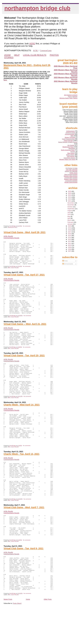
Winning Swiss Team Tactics (69, 98)
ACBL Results (8, 236)
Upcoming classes (70, 158)
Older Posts (48, 634)
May (69, 216)
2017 (70, 232)
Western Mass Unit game (67, 159)
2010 (70, 245)
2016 (70, 234)
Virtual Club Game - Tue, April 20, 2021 (24, 366)
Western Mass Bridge (71, 176)
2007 (70, 251)
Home (28, 634)
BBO (9, 271)
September (71, 209)
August (70, 211)
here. (5, 80)
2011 (70, 243)
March (70, 220)
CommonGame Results (11, 238)
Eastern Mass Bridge (71, 179)
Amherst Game (71, 133)
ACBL (35, 51)
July (69, 213)
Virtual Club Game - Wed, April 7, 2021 (24, 533)
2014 (70, 238)
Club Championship (68, 139)
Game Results (15, 271)
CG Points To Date (72, 168)
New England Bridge (71, 174)
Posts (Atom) (17, 638)
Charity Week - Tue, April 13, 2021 (21, 474)
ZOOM (7, 55)
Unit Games (71, 156)
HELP (17, 55)
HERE (32, 44)
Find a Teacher (73, 97)
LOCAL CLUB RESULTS (35, 55)
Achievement (70, 131)
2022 (70, 199)
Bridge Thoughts (70, 137)
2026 (70, 191)
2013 (70, 240)
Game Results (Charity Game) (68, 142)
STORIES (9, 57)
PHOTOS (54, 55)
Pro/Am (73, 152)
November (71, 205)
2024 (70, 195)
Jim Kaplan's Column (71, 95)
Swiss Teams (70, 155)
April (69, 218)
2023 (70, 197)
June (69, 214)
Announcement (70, 134)
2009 (70, 247)
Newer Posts (8, 634)
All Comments (68, 264)
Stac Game (71, 153)
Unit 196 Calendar (72, 170)
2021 (70, 201)
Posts (65, 261)
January (70, 224)
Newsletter (72, 148)
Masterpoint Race (12, 227)
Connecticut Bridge (71, 181)
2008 (70, 249)
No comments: (27, 226)
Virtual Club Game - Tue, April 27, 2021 (24, 279)
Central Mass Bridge (71, 178)
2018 (70, 230)
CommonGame (46, 51)
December (71, 203)
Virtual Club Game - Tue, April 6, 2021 (23, 578)
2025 (70, 193)
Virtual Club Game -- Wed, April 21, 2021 (25, 333)
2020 (70, 226)
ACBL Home (73, 173)
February (71, 222)
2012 (70, 241)
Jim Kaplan (71, 145)
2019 (70, 228)
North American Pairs (68, 150)
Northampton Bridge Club (37, 8)
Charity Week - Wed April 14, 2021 (22, 420)
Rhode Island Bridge (71, 182)
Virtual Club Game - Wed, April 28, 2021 (25, 232)
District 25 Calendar (71, 171)
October (70, 207)
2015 (70, 236)
